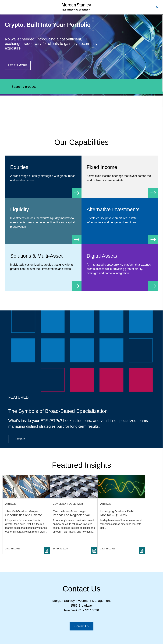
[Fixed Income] (120, 177)
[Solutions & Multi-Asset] (43, 265)
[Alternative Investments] (120, 219)
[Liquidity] (43, 221)
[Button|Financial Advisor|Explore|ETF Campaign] (20, 439)
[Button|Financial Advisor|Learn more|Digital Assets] (18, 65)
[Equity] (43, 177)
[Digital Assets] (120, 267)
